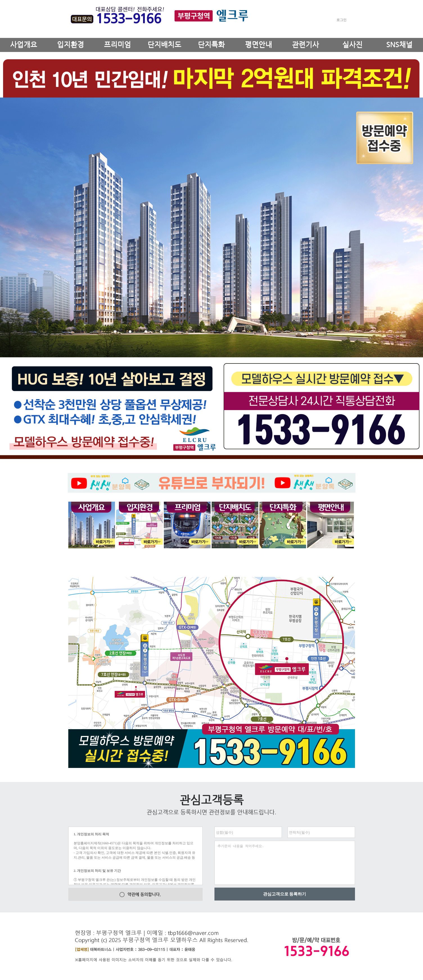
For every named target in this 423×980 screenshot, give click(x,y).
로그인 (341, 20)
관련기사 (306, 45)
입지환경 (71, 45)
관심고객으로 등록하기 (285, 894)
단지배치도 (164, 45)
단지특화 (211, 45)
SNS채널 (399, 45)
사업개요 (24, 45)
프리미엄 (117, 45)
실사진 (352, 45)
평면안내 (259, 45)
